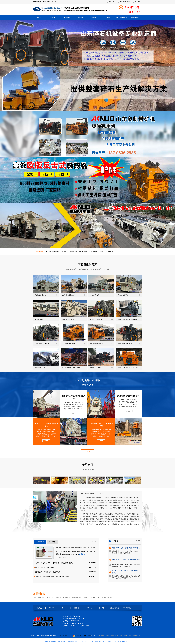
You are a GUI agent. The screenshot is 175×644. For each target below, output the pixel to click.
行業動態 (52, 542)
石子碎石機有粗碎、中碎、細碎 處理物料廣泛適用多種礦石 (54, 563)
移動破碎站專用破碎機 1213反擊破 (129, 319)
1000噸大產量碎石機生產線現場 (74, 368)
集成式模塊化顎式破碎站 (74, 295)
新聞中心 (81, 18)
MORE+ (74, 414)
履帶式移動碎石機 (46, 368)
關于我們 (53, 18)
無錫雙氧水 (66, 598)
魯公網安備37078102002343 (83, 636)
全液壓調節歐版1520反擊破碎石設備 (129, 368)
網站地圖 (137, 2)
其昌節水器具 (95, 598)
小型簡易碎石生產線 (101, 368)
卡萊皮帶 (86, 598)
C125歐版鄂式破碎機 (52, 251)
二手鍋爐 (58, 598)
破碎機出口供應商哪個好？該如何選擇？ (48, 572)
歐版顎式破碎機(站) (46, 295)
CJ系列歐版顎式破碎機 (97, 251)
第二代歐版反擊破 (129, 295)
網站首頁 (40, 18)
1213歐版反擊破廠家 (101, 319)
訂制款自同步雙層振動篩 (69, 251)
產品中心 (67, 18)
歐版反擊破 (112, 2)
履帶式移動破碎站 (125, 2)
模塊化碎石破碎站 (101, 295)
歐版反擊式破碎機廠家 (101, 343)
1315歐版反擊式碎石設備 (46, 343)
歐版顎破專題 (135, 18)
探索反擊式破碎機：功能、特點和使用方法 (126, 548)
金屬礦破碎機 (83, 251)
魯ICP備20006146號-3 (66, 636)
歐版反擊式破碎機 (39, 598)
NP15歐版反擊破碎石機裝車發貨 (128, 396)
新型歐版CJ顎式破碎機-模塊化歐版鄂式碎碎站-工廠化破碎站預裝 (77, 548)
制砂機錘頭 (50, 598)
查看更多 (82, 554)
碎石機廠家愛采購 (107, 598)
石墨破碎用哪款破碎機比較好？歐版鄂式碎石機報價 (52, 577)
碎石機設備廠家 (46, 319)
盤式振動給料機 (77, 598)
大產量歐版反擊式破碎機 (129, 343)
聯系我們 (108, 18)
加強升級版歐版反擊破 (74, 319)
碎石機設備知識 (40, 542)
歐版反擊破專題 (122, 18)
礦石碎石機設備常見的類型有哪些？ (47, 567)
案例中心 (94, 18)
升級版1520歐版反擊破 (74, 343)
